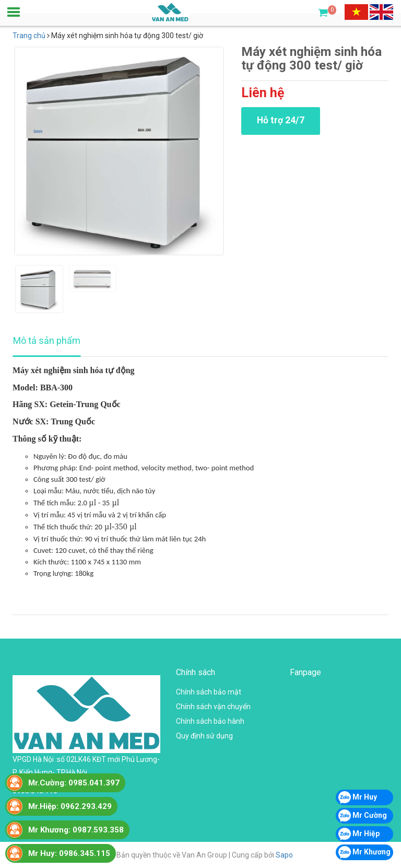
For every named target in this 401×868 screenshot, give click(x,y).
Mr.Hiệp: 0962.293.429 (70, 806)
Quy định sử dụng (204, 736)
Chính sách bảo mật (209, 692)
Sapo (284, 855)
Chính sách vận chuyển (213, 707)
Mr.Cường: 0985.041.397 (74, 783)
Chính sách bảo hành (210, 721)
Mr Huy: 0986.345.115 (69, 853)
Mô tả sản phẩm (47, 340)
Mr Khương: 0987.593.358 (76, 830)
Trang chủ (29, 36)
